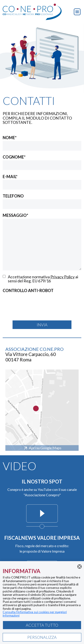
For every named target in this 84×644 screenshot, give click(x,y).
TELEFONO (13, 196)
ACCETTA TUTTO (42, 625)
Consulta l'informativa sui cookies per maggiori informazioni (35, 614)
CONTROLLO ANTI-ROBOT (28, 290)
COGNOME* (14, 157)
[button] (77, 11)
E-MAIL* (10, 177)
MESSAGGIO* (15, 215)
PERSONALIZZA (42, 637)
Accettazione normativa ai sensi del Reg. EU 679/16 (43, 279)
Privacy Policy (62, 277)
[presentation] (37, 303)
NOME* (10, 138)
